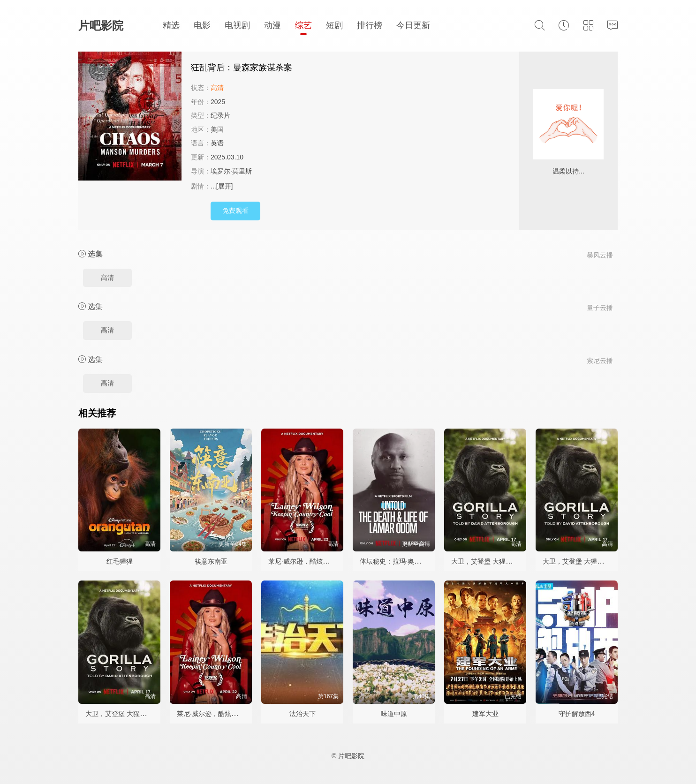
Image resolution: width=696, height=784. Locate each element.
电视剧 (237, 25)
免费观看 (235, 211)
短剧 (334, 25)
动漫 (272, 25)
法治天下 (303, 714)
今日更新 (413, 25)
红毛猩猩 (120, 561)
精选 (171, 25)
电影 (202, 25)
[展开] (225, 186)
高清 (107, 278)
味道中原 (394, 714)
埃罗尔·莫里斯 (231, 171)
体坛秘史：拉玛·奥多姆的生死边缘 (410, 561)
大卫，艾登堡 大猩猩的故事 (492, 561)
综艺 (303, 25)
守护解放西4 (577, 714)
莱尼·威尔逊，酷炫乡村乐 (305, 561)
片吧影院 (101, 26)
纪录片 (220, 115)
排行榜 (370, 25)
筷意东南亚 (211, 561)
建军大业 (485, 714)
